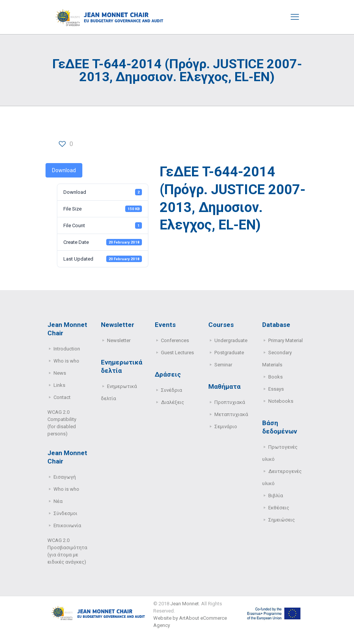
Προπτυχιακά (230, 402)
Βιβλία (276, 496)
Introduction (67, 349)
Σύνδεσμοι (65, 513)
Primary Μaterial (286, 340)
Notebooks (281, 401)
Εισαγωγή (65, 477)
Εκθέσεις (279, 508)
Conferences (175, 340)
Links (59, 385)
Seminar (223, 365)
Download (64, 170)
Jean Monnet (185, 604)
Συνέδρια (171, 390)
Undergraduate (231, 340)
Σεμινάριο (226, 426)
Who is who (66, 361)
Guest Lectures (177, 353)
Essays (276, 389)
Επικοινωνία (67, 525)
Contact (62, 397)
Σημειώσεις (282, 520)
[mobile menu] (295, 17)
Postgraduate (229, 353)
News (60, 373)
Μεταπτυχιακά (231, 414)
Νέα (58, 501)
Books (275, 377)
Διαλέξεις (172, 402)
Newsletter (119, 340)
